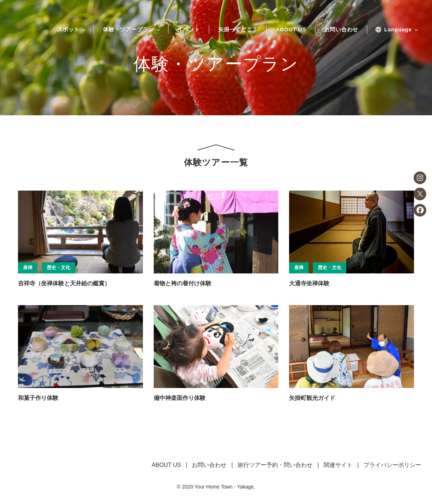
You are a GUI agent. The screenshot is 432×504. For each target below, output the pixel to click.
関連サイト (338, 465)
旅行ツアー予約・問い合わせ (275, 465)
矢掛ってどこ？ (238, 30)
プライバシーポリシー (392, 465)
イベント (189, 30)
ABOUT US (291, 30)
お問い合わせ (341, 30)
